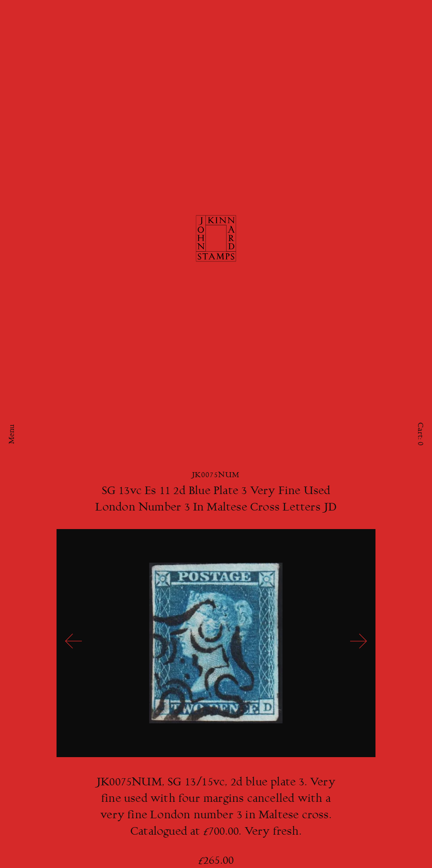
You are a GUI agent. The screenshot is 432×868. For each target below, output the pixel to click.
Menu (12, 434)
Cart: (420, 434)
